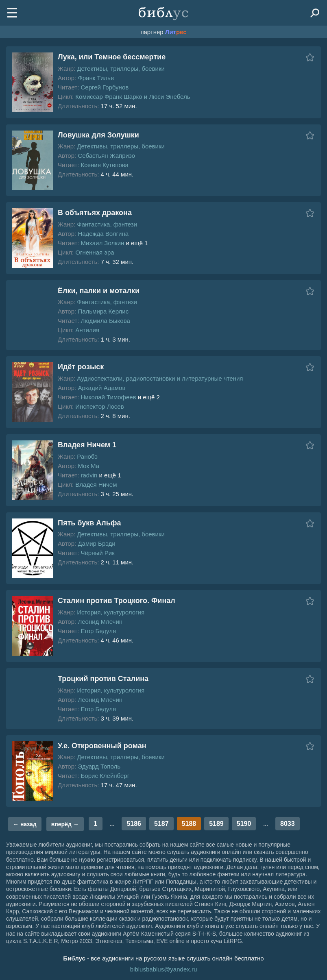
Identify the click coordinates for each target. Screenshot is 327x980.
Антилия (87, 330)
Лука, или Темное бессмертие (112, 57)
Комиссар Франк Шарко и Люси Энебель (133, 97)
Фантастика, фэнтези (107, 224)
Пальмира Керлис (103, 311)
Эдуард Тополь (99, 766)
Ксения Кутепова (104, 165)
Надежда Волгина (103, 234)
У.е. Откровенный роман (102, 746)
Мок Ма (88, 466)
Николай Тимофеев (108, 397)
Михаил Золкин (102, 243)
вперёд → (65, 824)
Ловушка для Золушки (98, 135)
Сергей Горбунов (105, 87)
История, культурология (111, 612)
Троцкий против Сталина (103, 679)
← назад (25, 824)
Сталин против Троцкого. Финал (117, 601)
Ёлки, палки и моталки (99, 291)
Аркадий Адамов (101, 388)
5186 (134, 824)
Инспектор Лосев (99, 406)
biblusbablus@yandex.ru (164, 969)
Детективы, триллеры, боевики (121, 69)
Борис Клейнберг (105, 776)
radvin (89, 475)
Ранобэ (87, 456)
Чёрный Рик (97, 553)
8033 (288, 824)
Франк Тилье (96, 78)
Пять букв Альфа (89, 523)
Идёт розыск (81, 367)
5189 (216, 824)
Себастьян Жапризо (106, 156)
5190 (244, 824)
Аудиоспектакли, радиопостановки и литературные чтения (160, 378)
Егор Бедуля (98, 631)
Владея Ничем (96, 485)
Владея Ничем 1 (87, 445)
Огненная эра (95, 252)
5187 (161, 824)
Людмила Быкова (105, 321)
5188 (189, 824)
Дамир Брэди (96, 543)
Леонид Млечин (100, 622)
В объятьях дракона (95, 213)
